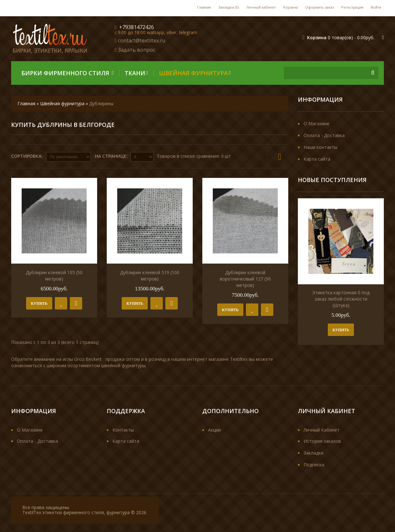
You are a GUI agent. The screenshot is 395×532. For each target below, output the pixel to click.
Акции (214, 430)
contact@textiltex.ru (142, 40)
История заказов (322, 441)
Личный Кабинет (322, 430)
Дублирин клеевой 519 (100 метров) (150, 276)
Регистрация (352, 7)
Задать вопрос (136, 50)
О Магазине (316, 124)
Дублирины (101, 103)
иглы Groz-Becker (81, 359)
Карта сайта (317, 159)
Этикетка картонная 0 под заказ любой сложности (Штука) (341, 299)
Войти (376, 7)
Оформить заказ (320, 7)
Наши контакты (320, 147)
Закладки (313, 453)
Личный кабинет (261, 7)
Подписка (314, 465)
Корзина (291, 7)
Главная (204, 7)
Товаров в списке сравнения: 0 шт (194, 156)
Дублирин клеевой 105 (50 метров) (54, 276)
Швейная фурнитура (195, 73)
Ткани (136, 73)
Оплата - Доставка (324, 135)
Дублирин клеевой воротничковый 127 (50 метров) (245, 279)
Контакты (123, 430)
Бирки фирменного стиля (68, 73)
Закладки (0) (229, 7)
